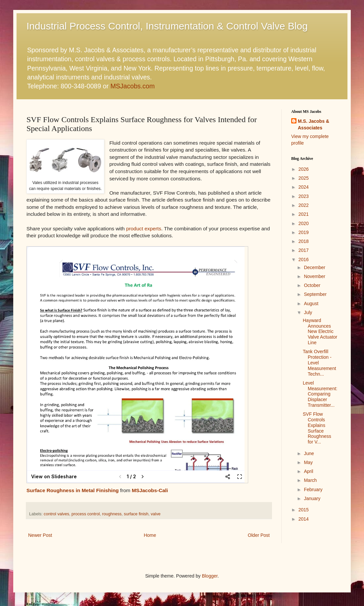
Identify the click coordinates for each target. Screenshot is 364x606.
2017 (304, 250)
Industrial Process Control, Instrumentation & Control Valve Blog (167, 26)
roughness (112, 514)
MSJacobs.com (133, 86)
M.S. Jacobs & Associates (314, 124)
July (308, 312)
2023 (304, 196)
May (308, 462)
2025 (304, 178)
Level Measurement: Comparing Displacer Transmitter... (320, 394)
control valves (56, 514)
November (315, 276)
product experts (144, 229)
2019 (304, 232)
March (310, 480)
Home (150, 535)
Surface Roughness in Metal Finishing (73, 490)
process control (86, 514)
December (315, 267)
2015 (304, 510)
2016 (304, 259)
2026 (304, 169)
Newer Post (40, 535)
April (308, 471)
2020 (304, 223)
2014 (304, 519)
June (309, 453)
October (312, 285)
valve (156, 514)
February (313, 489)
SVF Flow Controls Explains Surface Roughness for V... (317, 428)
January (312, 498)
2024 (304, 187)
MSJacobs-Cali (150, 490)
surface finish (136, 514)
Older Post (259, 535)
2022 (304, 205)
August (311, 303)
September (315, 294)
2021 (304, 214)
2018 (304, 241)
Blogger (210, 576)
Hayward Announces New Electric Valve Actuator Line (320, 331)
